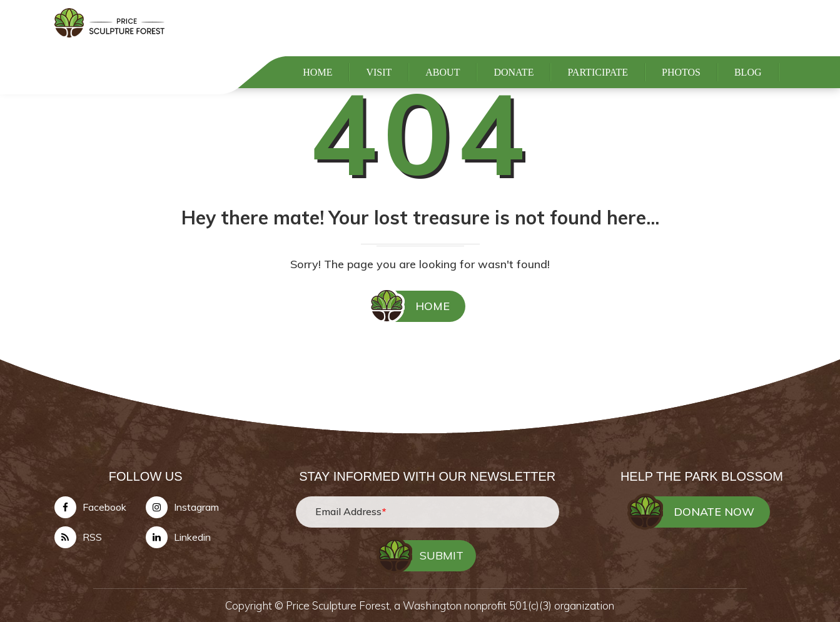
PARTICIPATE (598, 88)
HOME (317, 88)
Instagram (196, 507)
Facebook (104, 507)
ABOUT (443, 88)
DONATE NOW (714, 512)
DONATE (514, 88)
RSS (92, 537)
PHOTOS (681, 88)
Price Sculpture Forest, (340, 605)
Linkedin (192, 537)
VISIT (379, 88)
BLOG (748, 88)
